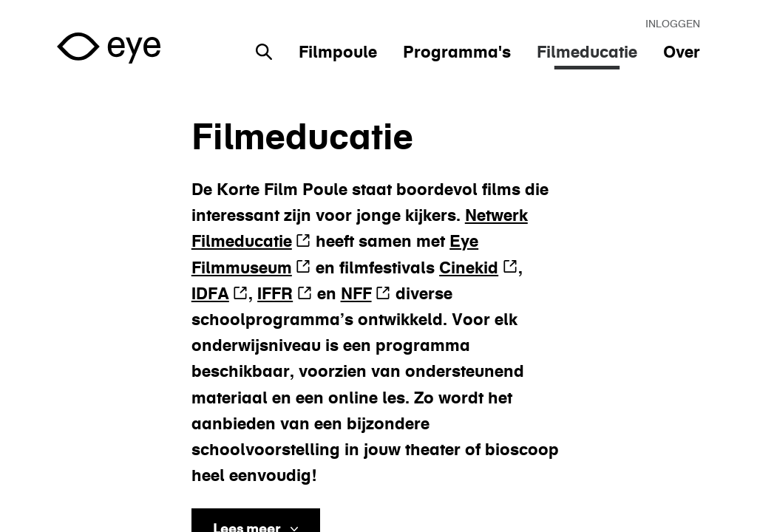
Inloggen (673, 24)
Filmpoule (338, 52)
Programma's (457, 52)
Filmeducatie (587, 52)
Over (682, 52)
